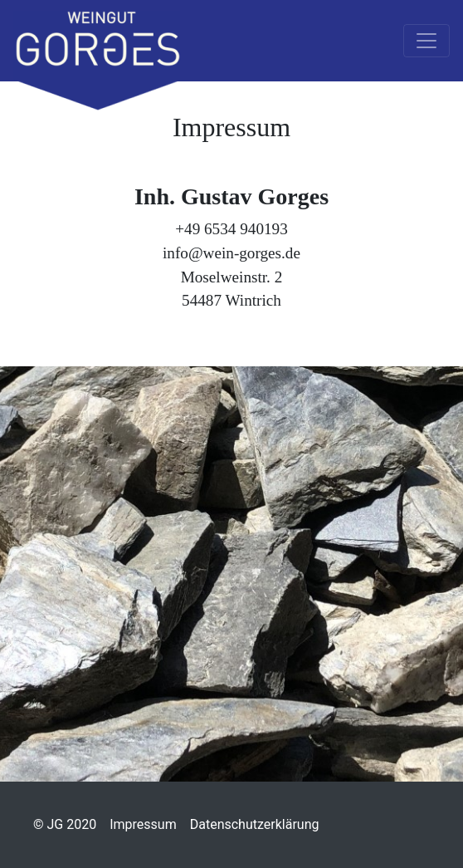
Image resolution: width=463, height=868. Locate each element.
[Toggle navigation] (426, 41)
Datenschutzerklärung (255, 824)
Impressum (143, 824)
